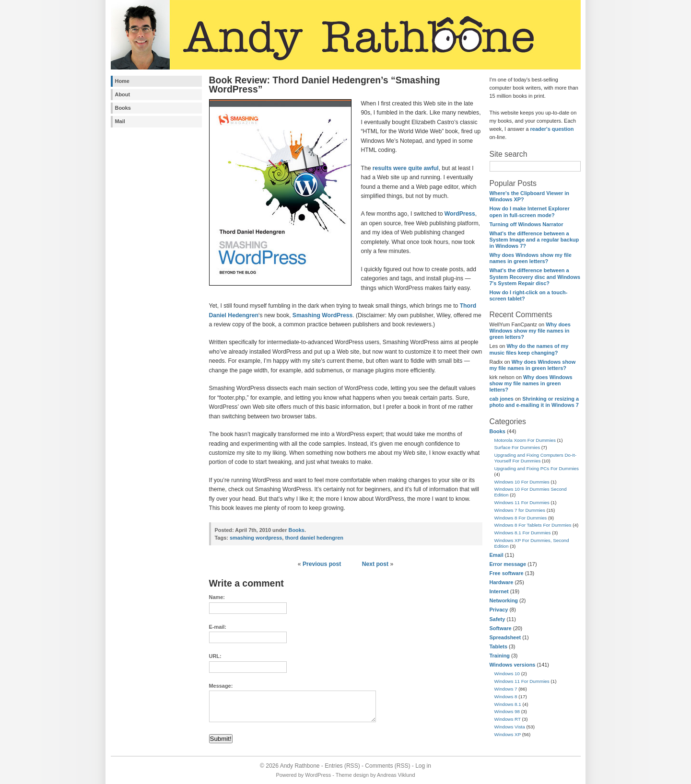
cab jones (502, 399)
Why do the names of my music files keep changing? (529, 349)
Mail (120, 121)
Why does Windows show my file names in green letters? (531, 258)
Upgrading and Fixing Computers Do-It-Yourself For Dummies (536, 458)
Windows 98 (507, 711)
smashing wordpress (256, 538)
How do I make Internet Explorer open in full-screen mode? (530, 212)
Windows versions (513, 665)
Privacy (499, 610)
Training (500, 656)
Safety (498, 619)
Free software (507, 573)
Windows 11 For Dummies (522, 502)
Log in (423, 766)
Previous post (322, 564)
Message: (221, 686)
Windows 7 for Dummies (520, 510)
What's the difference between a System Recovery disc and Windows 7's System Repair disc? (535, 277)
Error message (508, 564)
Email (497, 555)
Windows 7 (506, 689)
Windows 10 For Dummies (522, 482)
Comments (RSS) (387, 766)
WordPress (460, 214)
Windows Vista (510, 727)
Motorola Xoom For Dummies (525, 440)
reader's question (552, 129)
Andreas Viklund (396, 775)
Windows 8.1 (508, 704)
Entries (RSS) (342, 766)
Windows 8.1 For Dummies (523, 533)
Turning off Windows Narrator (527, 224)
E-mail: (218, 627)
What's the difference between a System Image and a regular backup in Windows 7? (534, 240)
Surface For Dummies (517, 447)
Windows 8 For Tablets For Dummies (533, 525)
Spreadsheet (505, 637)
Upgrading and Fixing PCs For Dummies (537, 468)
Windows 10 (507, 674)
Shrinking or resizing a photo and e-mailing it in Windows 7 (534, 402)
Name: (217, 597)
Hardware (502, 582)
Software (501, 628)
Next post (375, 564)
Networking (504, 600)
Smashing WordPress (322, 315)
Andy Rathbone (300, 766)
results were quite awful (406, 168)
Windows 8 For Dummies (521, 518)
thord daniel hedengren (314, 538)
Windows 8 (506, 697)
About (123, 94)
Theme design (352, 775)
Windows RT (508, 719)
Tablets (498, 646)
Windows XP (508, 734)
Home (122, 81)
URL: (215, 656)
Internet (499, 591)
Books (123, 108)
